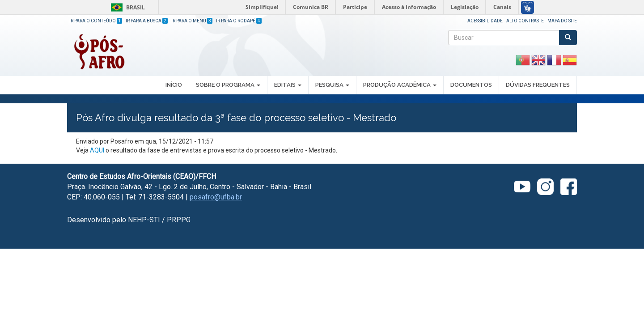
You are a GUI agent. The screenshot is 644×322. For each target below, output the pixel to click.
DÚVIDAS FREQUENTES (538, 85)
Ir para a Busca (147, 21)
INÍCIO (174, 85)
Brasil (126, 7)
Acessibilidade (485, 21)
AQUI (98, 150)
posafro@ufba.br (216, 197)
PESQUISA (332, 85)
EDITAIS (288, 85)
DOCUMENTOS (471, 85)
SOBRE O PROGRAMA (228, 85)
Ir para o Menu (192, 21)
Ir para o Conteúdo (96, 21)
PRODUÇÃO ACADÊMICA (400, 85)
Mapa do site (562, 21)
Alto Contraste (525, 21)
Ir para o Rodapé (239, 21)
